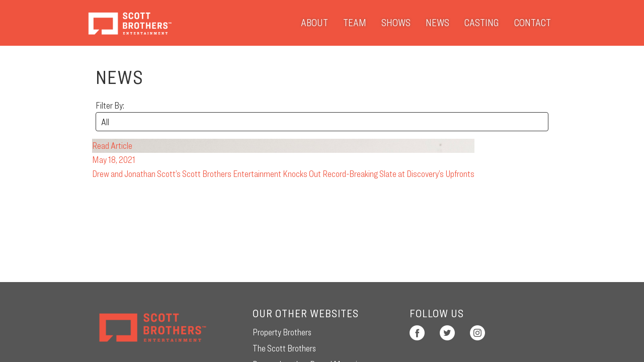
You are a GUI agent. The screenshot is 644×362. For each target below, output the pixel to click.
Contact (533, 23)
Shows (396, 23)
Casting (482, 23)
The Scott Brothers (284, 348)
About (314, 23)
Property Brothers (282, 332)
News (437, 23)
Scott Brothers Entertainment (130, 23)
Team (355, 23)
